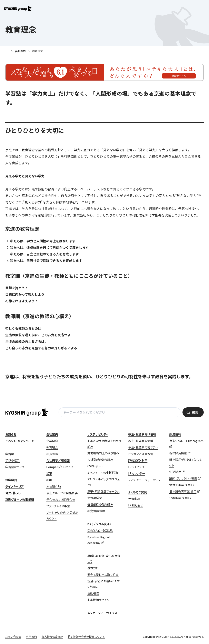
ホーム (7, 51)
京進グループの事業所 (20, 500)
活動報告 (93, 593)
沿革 (49, 473)
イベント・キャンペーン (20, 441)
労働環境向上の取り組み (103, 453)
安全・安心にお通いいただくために (104, 584)
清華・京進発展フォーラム (103, 491)
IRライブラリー (137, 467)
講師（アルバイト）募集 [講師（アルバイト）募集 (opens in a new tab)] (183, 478)
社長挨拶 (52, 454)
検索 (195, 412)
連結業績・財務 (138, 460)
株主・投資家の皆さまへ (143, 447)
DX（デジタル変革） (99, 524)
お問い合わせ (13, 637)
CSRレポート (96, 466)
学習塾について (15, 467)
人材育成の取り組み (100, 460)
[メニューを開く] (201, 8)
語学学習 (11, 480)
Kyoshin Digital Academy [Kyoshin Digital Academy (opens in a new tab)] (99, 540)
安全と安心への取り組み (103, 575)
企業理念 (52, 441)
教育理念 (52, 447)
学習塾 (10, 454)
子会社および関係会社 (61, 500)
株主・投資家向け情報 (142, 434)
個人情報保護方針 (52, 637)
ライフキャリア (15, 486)
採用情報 (175, 434)
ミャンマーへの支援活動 (103, 473)
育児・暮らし (13, 493)
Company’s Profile (60, 467)
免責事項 (134, 499)
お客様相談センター (100, 600)
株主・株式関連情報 (141, 441)
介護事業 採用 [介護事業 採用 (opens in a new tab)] (178, 498)
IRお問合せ (135, 505)
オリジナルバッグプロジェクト (103, 482)
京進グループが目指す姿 (62, 493)
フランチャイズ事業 (58, 506)
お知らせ (11, 434)
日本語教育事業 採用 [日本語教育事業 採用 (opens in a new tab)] (183, 491)
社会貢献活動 (96, 511)
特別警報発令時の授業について (86, 637)
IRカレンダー (137, 473)
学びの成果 (13, 460)
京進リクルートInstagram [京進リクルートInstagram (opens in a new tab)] (186, 441)
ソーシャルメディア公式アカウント (62, 515)
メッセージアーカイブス (102, 613)
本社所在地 (54, 486)
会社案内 (20, 51)
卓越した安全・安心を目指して (104, 559)
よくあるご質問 (138, 492)
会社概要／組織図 (58, 460)
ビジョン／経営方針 (141, 454)
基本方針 (93, 568)
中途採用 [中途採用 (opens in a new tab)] (175, 472)
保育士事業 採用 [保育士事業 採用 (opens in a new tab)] (180, 485)
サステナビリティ (98, 434)
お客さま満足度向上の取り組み (104, 444)
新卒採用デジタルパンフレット (186, 462)
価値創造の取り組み (100, 504)
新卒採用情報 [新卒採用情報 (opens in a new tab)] (178, 453)
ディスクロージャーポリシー (144, 483)
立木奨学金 (95, 498)
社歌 (49, 480)
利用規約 (31, 637)
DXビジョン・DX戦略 (100, 530)
